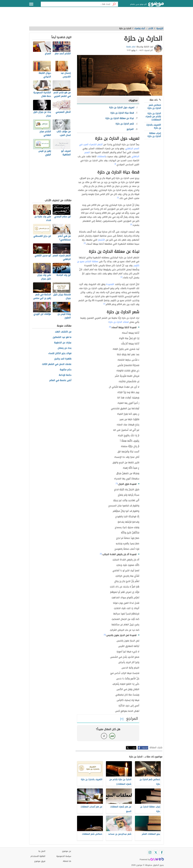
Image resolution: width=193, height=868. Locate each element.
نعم (112, 736)
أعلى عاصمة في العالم (60, 380)
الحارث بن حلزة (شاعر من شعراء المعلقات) (153, 117)
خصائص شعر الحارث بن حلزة (154, 107)
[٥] (110, 327)
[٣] (131, 224)
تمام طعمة (131, 47)
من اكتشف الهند (63, 332)
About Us (67, 861)
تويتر (134, 748)
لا (104, 736)
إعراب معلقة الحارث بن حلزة (154, 135)
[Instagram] (150, 852)
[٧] (101, 554)
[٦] (117, 483)
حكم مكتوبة (66, 370)
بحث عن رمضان (64, 348)
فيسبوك (145, 748)
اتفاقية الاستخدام (38, 856)
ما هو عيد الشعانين (62, 337)
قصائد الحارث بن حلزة (119, 322)
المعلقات (101, 156)
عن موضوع (67, 851)
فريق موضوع (40, 861)
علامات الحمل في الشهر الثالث (57, 364)
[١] (115, 164)
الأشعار (101, 240)
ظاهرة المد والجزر (63, 359)
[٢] (118, 198)
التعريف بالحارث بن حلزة (154, 126)
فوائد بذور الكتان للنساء (60, 353)
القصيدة (110, 284)
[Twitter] (156, 852)
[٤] (122, 277)
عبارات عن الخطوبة (63, 343)
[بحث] (114, 4)
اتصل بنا (42, 851)
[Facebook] (162, 852)
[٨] (105, 635)
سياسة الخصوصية (64, 856)
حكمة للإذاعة (65, 375)
